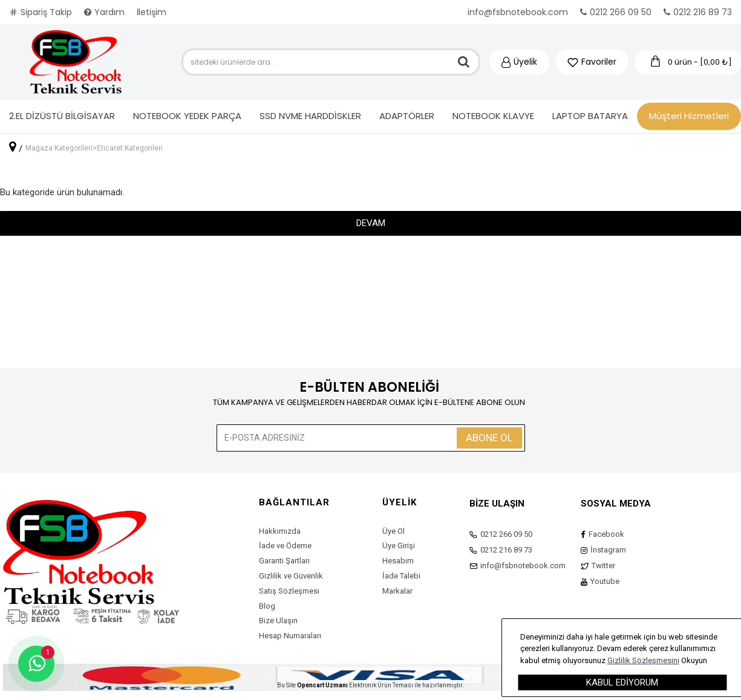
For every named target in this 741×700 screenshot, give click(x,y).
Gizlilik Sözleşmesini (643, 660)
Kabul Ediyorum (622, 682)
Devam (371, 223)
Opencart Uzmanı (322, 685)
